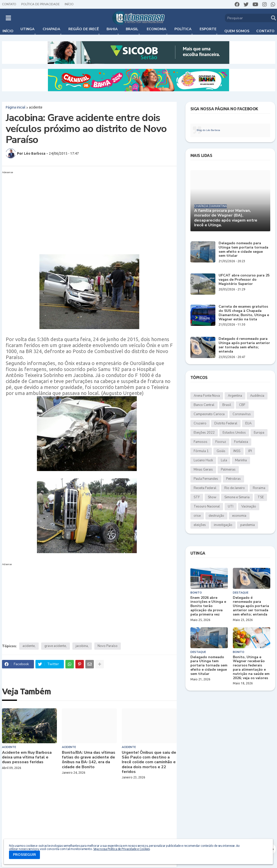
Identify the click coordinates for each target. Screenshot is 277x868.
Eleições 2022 (204, 433)
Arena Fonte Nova (207, 396)
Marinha (241, 460)
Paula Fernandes (206, 479)
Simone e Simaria (237, 497)
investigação (223, 525)
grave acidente (55, 646)
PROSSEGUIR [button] (24, 855)
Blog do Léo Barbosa (208, 130)
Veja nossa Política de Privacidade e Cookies (122, 849)
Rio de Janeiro (235, 488)
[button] (8, 18)
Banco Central (204, 405)
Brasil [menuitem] (132, 29)
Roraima (259, 488)
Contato (9, 4)
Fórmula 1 (201, 451)
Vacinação (249, 506)
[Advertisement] (84, 211)
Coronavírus (242, 414)
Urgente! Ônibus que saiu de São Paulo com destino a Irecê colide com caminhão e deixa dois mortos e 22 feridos (149, 762)
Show (212, 497)
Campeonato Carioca (209, 414)
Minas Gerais (203, 470)
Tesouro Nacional (207, 506)
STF (197, 497)
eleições (200, 525)
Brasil (227, 405)
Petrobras (233, 479)
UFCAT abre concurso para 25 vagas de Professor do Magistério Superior (244, 280)
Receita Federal (205, 488)
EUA (248, 423)
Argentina (235, 396)
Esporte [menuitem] (208, 29)
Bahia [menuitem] (112, 29)
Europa (259, 433)
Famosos (201, 442)
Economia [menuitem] (156, 29)
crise (197, 516)
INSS (237, 451)
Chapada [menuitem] (51, 29)
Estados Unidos (234, 433)
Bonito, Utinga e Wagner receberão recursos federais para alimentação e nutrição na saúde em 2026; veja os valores (251, 668)
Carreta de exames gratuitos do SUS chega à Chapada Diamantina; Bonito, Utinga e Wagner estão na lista (244, 313)
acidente (36, 107)
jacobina (82, 646)
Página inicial (16, 107)
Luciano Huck (203, 460)
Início (69, 4)
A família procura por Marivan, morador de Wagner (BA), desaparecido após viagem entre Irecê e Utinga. (226, 218)
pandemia (248, 525)
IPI (250, 451)
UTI (231, 506)
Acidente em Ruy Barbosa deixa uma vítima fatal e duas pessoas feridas (27, 757)
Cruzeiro (200, 423)
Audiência (257, 396)
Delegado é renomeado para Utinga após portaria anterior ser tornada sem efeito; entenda (244, 345)
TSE (261, 497)
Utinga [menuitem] (27, 29)
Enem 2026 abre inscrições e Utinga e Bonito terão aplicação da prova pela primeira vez (208, 606)
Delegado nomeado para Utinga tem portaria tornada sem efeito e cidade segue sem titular (243, 250)
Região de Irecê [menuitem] (84, 29)
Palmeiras (228, 470)
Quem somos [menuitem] (237, 31)
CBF (242, 405)
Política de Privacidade (40, 4)
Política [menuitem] (183, 29)
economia (239, 516)
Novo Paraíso (108, 646)
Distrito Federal (226, 423)
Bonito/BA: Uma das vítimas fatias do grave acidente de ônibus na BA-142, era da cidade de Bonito (89, 760)
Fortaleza (241, 442)
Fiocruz (221, 442)
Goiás (221, 451)
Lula (224, 460)
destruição (216, 516)
